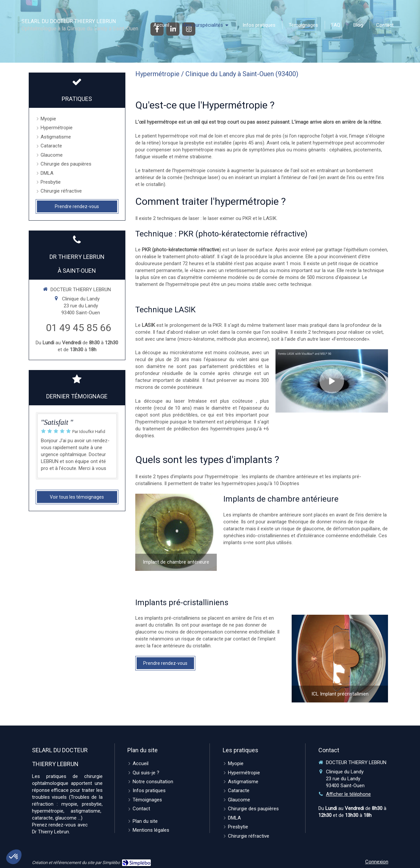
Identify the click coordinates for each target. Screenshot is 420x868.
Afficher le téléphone (348, 794)
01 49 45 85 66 (79, 328)
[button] (14, 857)
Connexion (377, 862)
